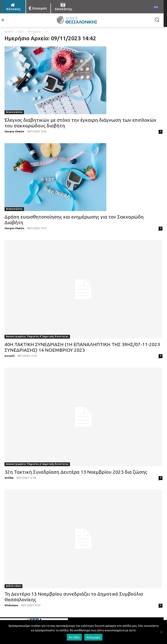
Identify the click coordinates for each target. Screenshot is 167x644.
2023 (20, 32)
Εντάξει (74, 637)
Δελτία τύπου (13, 586)
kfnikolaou (11, 605)
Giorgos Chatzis (14, 131)
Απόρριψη (93, 637)
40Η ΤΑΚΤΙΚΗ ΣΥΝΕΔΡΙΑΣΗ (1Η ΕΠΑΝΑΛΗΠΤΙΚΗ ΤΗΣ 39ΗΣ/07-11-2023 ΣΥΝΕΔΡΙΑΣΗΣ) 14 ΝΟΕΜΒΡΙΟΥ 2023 (82, 347)
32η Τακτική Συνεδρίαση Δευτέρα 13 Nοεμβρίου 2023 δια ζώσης (76, 472)
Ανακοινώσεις (14, 112)
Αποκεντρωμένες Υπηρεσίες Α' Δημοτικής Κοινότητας (37, 336)
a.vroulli (10, 356)
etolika (9, 478)
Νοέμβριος (35, 32)
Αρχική (9, 32)
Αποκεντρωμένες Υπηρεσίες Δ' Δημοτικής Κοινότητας (37, 464)
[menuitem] (156, 7)
